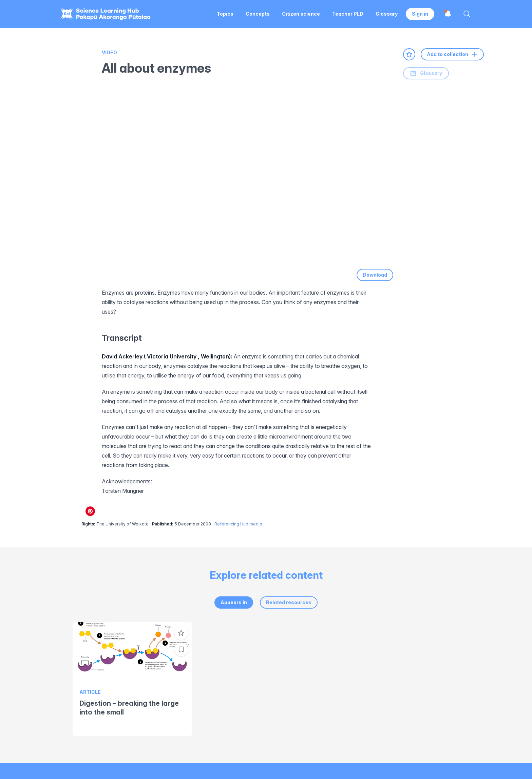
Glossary (426, 73)
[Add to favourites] (409, 54)
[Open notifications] (448, 14)
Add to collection (452, 54)
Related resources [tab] (289, 602)
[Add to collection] (181, 649)
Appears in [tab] (234, 602)
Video (109, 52)
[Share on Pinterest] (90, 511)
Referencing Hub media (238, 524)
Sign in (420, 14)
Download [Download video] (375, 275)
